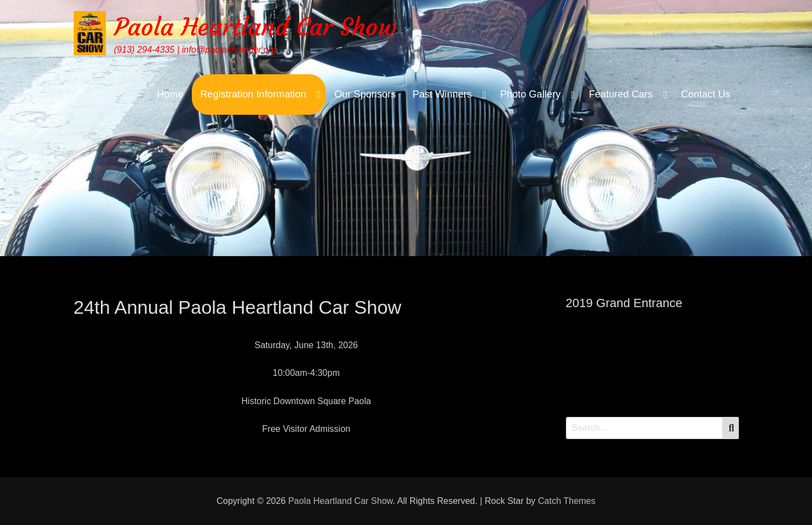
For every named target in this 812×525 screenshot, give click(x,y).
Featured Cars (621, 94)
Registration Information (253, 94)
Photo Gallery (530, 94)
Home (170, 94)
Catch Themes (567, 501)
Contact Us (705, 94)
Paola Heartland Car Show (255, 27)
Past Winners (442, 94)
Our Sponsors (365, 94)
